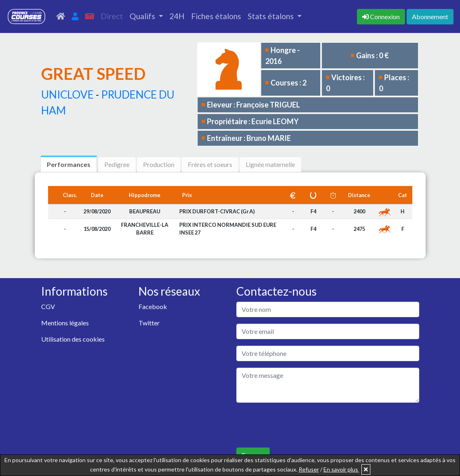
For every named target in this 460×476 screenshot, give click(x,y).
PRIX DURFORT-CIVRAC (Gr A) (217, 211)
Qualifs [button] (143, 16)
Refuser (309, 469)
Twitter (149, 323)
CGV (48, 306)
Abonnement (430, 16)
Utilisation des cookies (73, 339)
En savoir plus (341, 469)
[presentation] (298, 425)
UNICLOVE (67, 94)
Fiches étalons (216, 16)
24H (177, 16)
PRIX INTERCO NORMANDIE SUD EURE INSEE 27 (228, 229)
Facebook (153, 306)
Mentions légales (65, 323)
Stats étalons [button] (272, 16)
